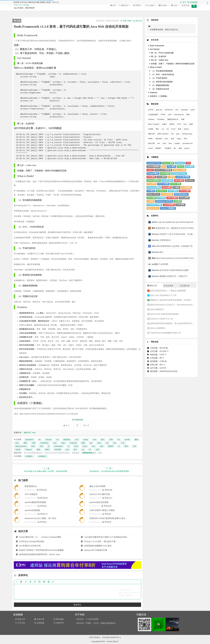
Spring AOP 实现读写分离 (94, 550)
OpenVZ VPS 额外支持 (100, 494)
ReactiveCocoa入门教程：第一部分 (41, 518)
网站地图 (58, 619)
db (40, 440)
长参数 (151, 129)
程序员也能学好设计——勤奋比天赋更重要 (168, 291)
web (93, 446)
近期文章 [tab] (185, 286)
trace (166, 139)
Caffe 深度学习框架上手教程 (102, 510)
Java (34, 432)
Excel (85, 446)
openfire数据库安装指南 (35, 502)
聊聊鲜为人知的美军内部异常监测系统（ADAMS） (171, 300)
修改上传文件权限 (97, 486)
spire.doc (159, 110)
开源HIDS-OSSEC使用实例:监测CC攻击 (107, 518)
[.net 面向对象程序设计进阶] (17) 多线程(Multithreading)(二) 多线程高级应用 (116, 537)
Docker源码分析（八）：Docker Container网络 (38, 537)
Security (48, 440)
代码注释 (58, 450)
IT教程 (138, 9)
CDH (164, 143)
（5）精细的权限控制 (159, 85)
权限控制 (67, 440)
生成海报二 (42, 456)
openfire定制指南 (32, 510)
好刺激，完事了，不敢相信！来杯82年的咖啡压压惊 (172, 64)
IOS (177, 110)
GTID (179, 124)
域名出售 (39, 619)
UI (69, 446)
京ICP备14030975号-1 (111, 637)
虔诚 (180, 148)
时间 (33, 446)
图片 (103, 440)
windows (151, 119)
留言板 (185, 9)
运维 (175, 9)
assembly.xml (179, 115)
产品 (123, 443)
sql (57, 440)
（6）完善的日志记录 (159, 89)
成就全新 (159, 139)
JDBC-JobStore (163, 134)
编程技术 (125, 9)
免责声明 (58, 623)
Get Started (154, 49)
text (159, 143)
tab (107, 443)
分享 (86, 425)
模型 (25, 443)
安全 (17, 443)
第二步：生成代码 (158, 56)
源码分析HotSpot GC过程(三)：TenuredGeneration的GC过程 (176, 305)
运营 (102, 446)
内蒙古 (164, 124)
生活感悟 (150, 9)
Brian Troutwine (154, 124)
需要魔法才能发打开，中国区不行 (170, 276)
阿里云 (98, 637)
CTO (77, 440)
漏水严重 (151, 143)
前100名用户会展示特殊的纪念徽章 (170, 270)
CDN (170, 115)
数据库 (111, 446)
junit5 (193, 110)
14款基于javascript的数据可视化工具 (165, 333)
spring (86, 440)
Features (28, 450)
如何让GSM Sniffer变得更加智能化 (165, 314)
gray (178, 134)
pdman (187, 148)
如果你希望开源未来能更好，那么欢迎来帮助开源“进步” (173, 323)
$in (175, 148)
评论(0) (42, 506)
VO (167, 129)
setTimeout (169, 110)
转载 (17, 21)
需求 (126, 446)
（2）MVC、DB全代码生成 (162, 74)
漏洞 (191, 124)
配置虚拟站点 (31, 486)
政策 (172, 139)
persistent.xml (187, 143)
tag (91, 443)
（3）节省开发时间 (158, 78)
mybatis (177, 143)
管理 (111, 440)
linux (185, 124)
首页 (113, 9)
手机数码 (168, 148)
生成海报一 (29, 456)
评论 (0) (137, 21)
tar (83, 450)
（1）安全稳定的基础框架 (161, 71)
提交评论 (77, 605)
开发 (41, 446)
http (115, 443)
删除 (136, 440)
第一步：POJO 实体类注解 (162, 53)
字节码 (163, 115)
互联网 (164, 9)
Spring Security (21, 446)
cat (163, 129)
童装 (157, 129)
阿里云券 (20, 619)
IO (90, 450)
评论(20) (41, 490)
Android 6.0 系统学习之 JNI (162, 319)
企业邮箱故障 (153, 115)
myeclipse (184, 110)
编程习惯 (151, 134)
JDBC (47, 450)
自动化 (18, 450)
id (119, 446)
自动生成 (73, 443)
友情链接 (192, 2)
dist (172, 134)
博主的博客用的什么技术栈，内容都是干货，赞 (174, 246)
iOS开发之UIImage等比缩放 (30, 541)
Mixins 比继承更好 (158, 328)
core (94, 440)
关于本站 (20, 623)
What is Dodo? (155, 67)
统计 (75, 450)
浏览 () (127, 21)
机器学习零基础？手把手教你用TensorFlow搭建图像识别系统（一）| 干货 (50, 550)
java (67, 450)
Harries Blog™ (23, 8)
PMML (151, 139)
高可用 (151, 110)
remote (127, 440)
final (55, 443)
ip (49, 446)
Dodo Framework (156, 46)
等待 (185, 139)
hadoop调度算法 (157, 309)
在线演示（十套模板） (158, 96)
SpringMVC (29, 440)
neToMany (161, 119)
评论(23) (42, 498)
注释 (34, 443)
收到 (157, 252)
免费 (183, 119)
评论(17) (107, 498)
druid (76, 446)
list (119, 440)
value (99, 443)
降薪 (188, 115)
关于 (183, 2)
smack (151, 148)
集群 (180, 129)
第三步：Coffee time (159, 60)
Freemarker (59, 446)
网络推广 (159, 148)
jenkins (186, 129)
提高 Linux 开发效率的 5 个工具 (163, 295)
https (63, 443)
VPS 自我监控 (31, 494)
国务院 (172, 124)
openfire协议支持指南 (99, 502)
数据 (83, 443)
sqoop (179, 139)
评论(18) (107, 490)
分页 (134, 446)
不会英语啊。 (161, 264)
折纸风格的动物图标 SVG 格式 (96, 546)
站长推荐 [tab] (168, 286)
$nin (170, 143)
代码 (97, 450)
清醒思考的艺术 (173, 119)
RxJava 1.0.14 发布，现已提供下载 (98, 541)
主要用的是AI (161, 240)
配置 (38, 450)
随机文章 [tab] (152, 286)
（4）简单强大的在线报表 (161, 82)
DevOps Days (187, 134)
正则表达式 (44, 443)
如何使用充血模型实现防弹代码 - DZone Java (38, 554)
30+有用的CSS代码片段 (28, 546)
